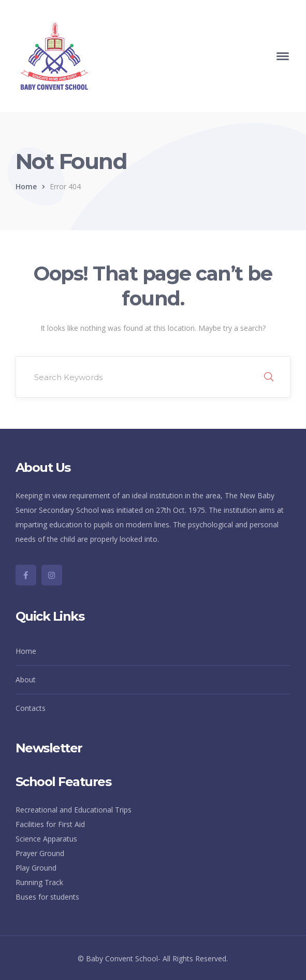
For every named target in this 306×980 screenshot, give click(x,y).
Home (26, 186)
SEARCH (269, 377)
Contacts (31, 708)
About (26, 680)
